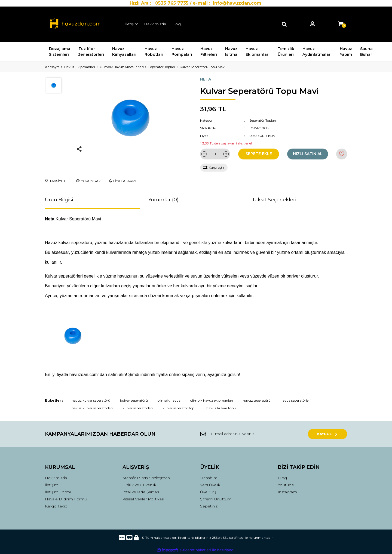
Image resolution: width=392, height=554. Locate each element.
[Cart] (341, 24)
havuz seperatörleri (295, 400)
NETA (206, 79)
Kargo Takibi (57, 506)
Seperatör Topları (263, 120)
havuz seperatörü (257, 400)
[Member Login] (313, 24)
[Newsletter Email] (253, 434)
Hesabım (209, 478)
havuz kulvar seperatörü (91, 400)
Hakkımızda (155, 24)
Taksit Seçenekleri (274, 200)
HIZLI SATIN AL (308, 154)
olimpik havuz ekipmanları (212, 400)
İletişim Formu (59, 492)
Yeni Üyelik (210, 485)
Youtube (286, 485)
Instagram (287, 492)
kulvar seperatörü (134, 400)
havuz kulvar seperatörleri (92, 408)
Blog (176, 24)
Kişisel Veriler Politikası (143, 499)
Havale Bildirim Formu (66, 499)
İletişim (132, 24)
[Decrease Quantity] (204, 154)
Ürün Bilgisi (59, 200)
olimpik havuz (169, 400)
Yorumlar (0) (163, 200)
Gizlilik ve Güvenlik (139, 485)
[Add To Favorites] (342, 154)
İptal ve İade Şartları (141, 492)
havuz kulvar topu (221, 408)
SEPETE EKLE (259, 154)
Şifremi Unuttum (216, 499)
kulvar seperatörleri (138, 408)
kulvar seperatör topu (180, 408)
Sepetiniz (209, 506)
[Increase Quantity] (226, 154)
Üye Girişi (209, 492)
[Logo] (75, 24)
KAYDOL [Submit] (330, 434)
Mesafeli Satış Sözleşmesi (146, 478)
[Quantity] (215, 154)
